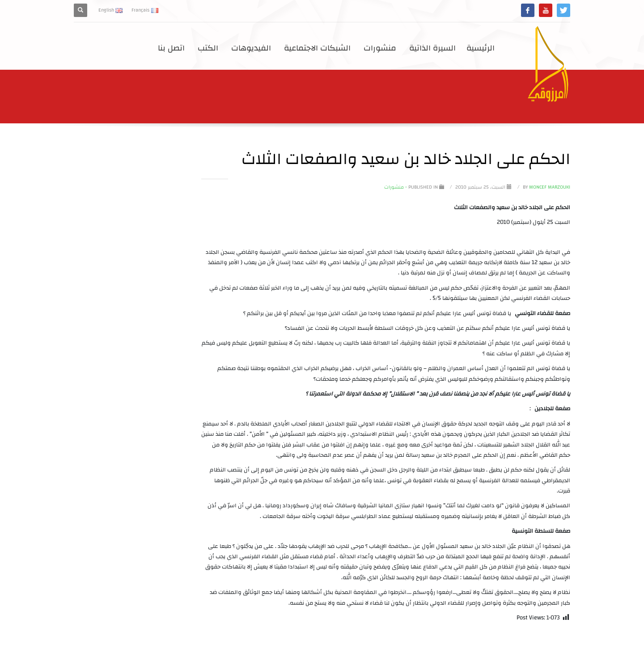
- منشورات (396, 187)
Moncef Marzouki (546, 187)
